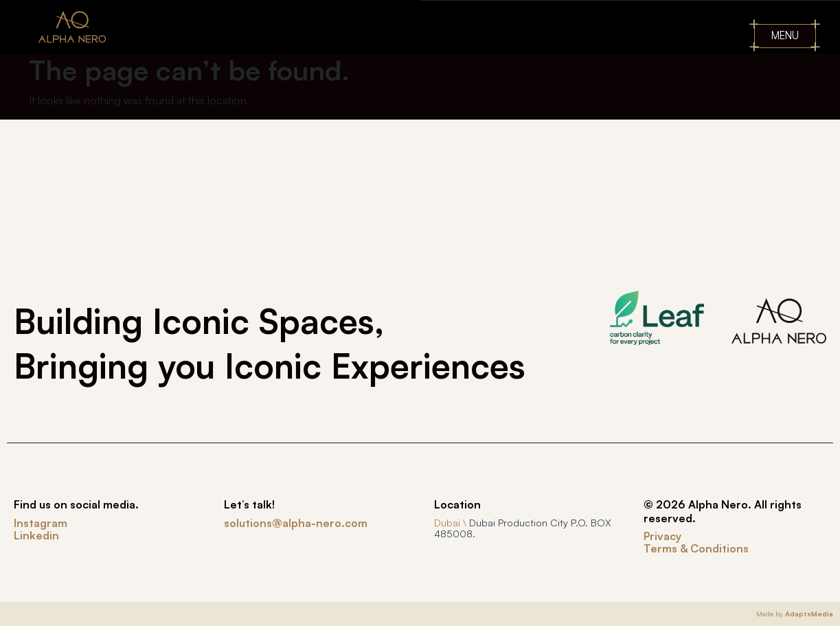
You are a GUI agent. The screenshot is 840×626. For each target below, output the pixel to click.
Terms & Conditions (696, 548)
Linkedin (36, 535)
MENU (785, 35)
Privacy (662, 536)
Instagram (41, 523)
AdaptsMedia (809, 614)
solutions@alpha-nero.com (296, 523)
